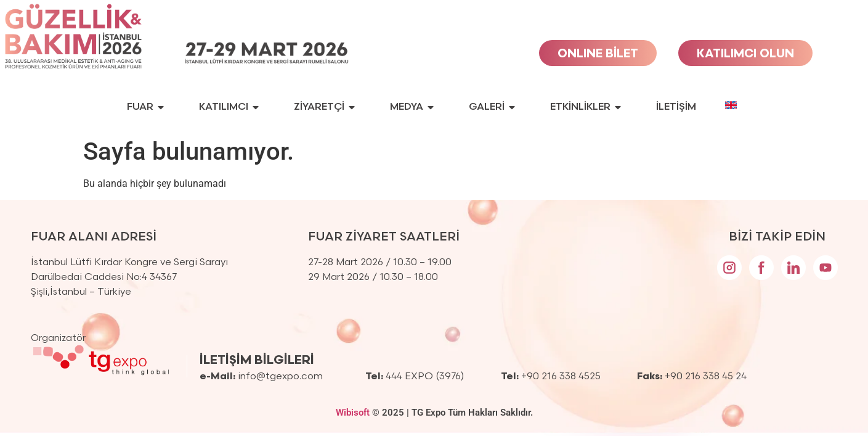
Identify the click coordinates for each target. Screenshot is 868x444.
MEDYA (412, 107)
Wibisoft (353, 413)
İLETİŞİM (676, 107)
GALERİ (492, 107)
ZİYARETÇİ (324, 107)
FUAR (145, 107)
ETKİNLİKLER (586, 107)
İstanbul (68, 292)
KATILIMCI (229, 107)
